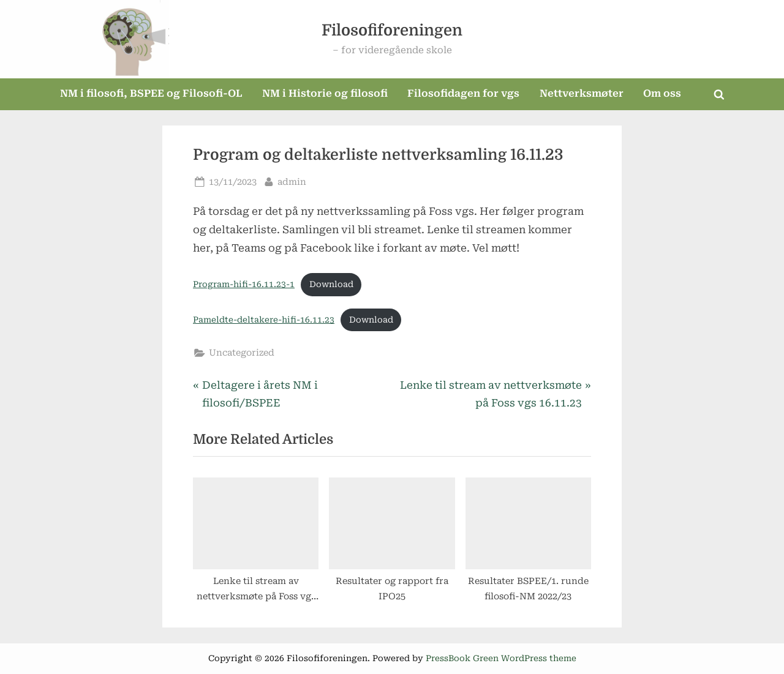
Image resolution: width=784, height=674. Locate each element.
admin (292, 181)
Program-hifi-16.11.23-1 (244, 284)
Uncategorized (242, 353)
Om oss (662, 93)
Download (331, 284)
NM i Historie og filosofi (325, 93)
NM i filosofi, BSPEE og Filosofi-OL (151, 93)
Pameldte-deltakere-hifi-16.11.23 (264, 320)
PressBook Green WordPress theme (501, 658)
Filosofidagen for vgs (463, 93)
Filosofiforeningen (392, 30)
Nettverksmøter (582, 93)
